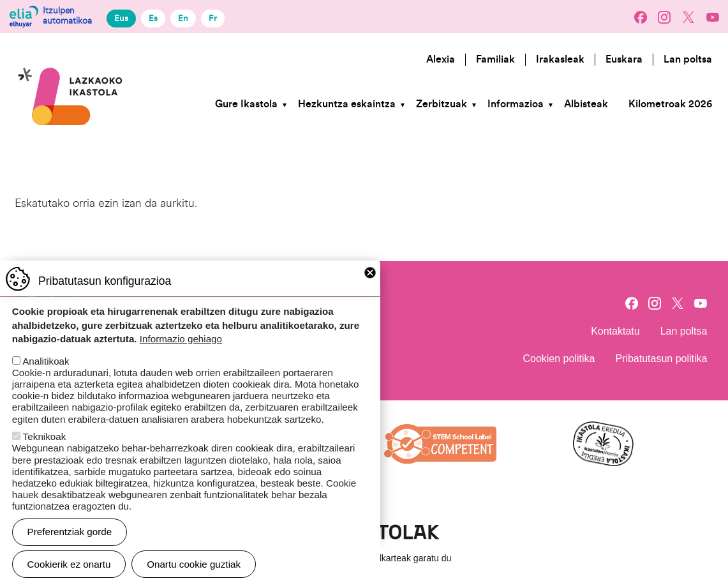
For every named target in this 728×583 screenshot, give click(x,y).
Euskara (624, 59)
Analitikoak (46, 376)
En (183, 18)
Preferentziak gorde (70, 546)
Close (370, 287)
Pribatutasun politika (661, 359)
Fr (213, 18)
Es (153, 18)
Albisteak (586, 104)
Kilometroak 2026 (670, 104)
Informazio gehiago (181, 353)
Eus (121, 18)
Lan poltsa (688, 59)
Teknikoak (45, 451)
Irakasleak (560, 59)
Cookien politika (559, 359)
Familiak (495, 59)
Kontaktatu (615, 331)
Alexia (441, 59)
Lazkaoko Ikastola (71, 53)
